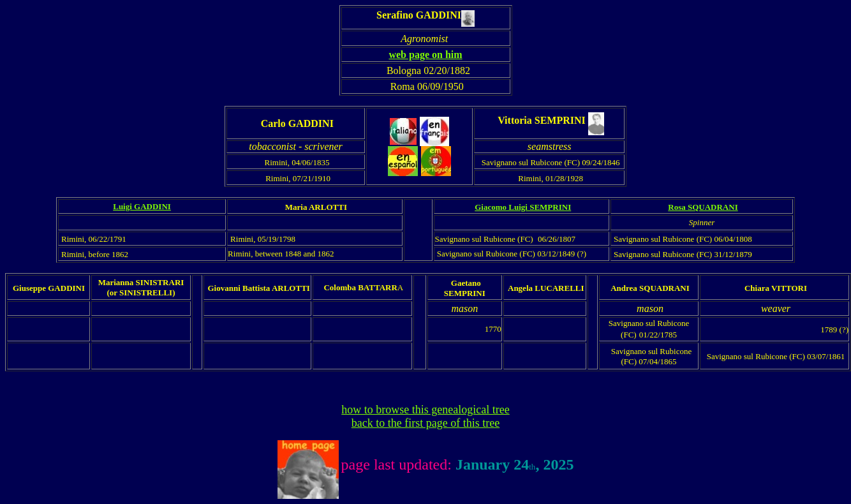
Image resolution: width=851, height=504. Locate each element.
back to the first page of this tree (426, 423)
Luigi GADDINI (142, 206)
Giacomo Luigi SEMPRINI (523, 207)
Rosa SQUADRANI (703, 207)
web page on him (425, 55)
